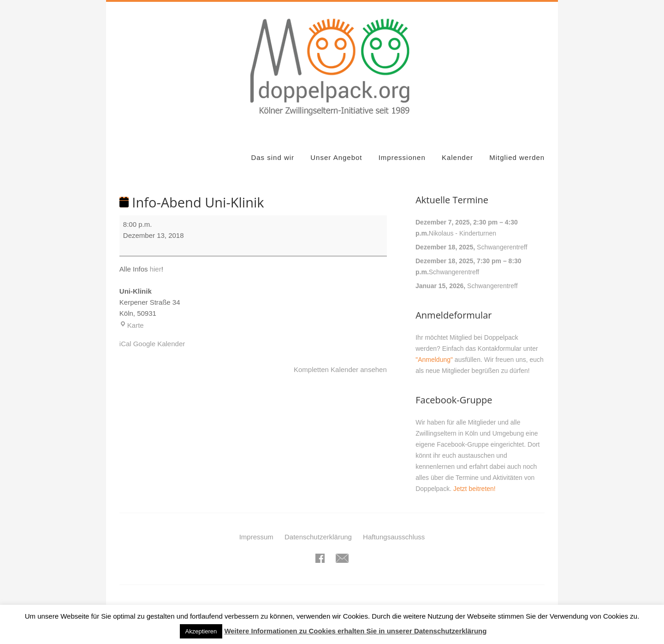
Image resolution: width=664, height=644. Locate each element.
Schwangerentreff (502, 247)
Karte (132, 325)
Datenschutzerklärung (318, 537)
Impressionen (402, 157)
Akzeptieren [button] (201, 631)
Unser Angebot (336, 157)
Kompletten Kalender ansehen (340, 369)
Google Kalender (159, 344)
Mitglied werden (517, 157)
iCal (125, 344)
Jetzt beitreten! (474, 489)
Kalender (457, 157)
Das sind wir (273, 157)
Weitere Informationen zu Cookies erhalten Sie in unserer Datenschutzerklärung (355, 631)
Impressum (256, 537)
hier (156, 269)
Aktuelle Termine (452, 200)
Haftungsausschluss (394, 537)
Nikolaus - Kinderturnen (462, 233)
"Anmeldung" (434, 360)
